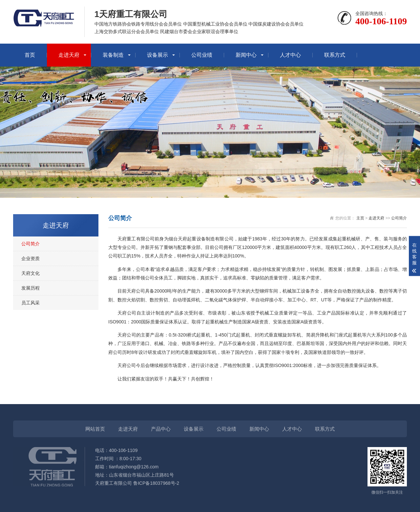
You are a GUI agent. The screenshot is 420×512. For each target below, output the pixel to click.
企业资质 (31, 258)
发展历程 (31, 288)
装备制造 (113, 55)
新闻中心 (246, 55)
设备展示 (157, 55)
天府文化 (31, 273)
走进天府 (69, 55)
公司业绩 (202, 55)
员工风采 (31, 303)
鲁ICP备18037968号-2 (156, 483)
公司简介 (31, 244)
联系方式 (335, 55)
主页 (360, 218)
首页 (30, 55)
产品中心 (161, 429)
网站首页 (95, 429)
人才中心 (290, 55)
